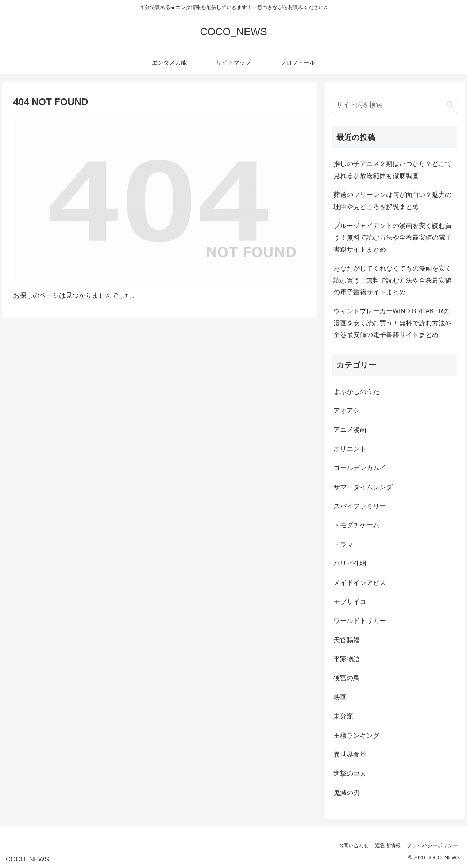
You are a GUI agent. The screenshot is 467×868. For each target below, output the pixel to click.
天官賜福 (347, 640)
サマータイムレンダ (363, 487)
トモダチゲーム (356, 525)
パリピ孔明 (350, 563)
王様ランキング (356, 736)
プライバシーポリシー (432, 845)
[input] (395, 105)
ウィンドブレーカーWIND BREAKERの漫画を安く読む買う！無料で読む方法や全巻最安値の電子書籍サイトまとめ (393, 323)
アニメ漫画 (350, 430)
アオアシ (347, 411)
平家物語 (347, 659)
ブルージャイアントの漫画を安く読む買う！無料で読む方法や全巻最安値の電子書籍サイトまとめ (393, 238)
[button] (450, 104)
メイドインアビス (360, 583)
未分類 (343, 716)
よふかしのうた (356, 392)
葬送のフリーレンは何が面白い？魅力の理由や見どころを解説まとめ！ (393, 201)
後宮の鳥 (347, 678)
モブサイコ (350, 602)
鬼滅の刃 (347, 793)
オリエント (350, 449)
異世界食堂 (350, 755)
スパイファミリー (360, 506)
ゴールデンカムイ (360, 468)
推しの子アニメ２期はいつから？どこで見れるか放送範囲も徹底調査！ (393, 170)
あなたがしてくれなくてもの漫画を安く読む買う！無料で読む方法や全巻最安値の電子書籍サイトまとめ (393, 280)
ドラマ (343, 545)
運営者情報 (386, 845)
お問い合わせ (350, 845)
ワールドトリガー (360, 621)
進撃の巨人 (350, 774)
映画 (340, 697)
